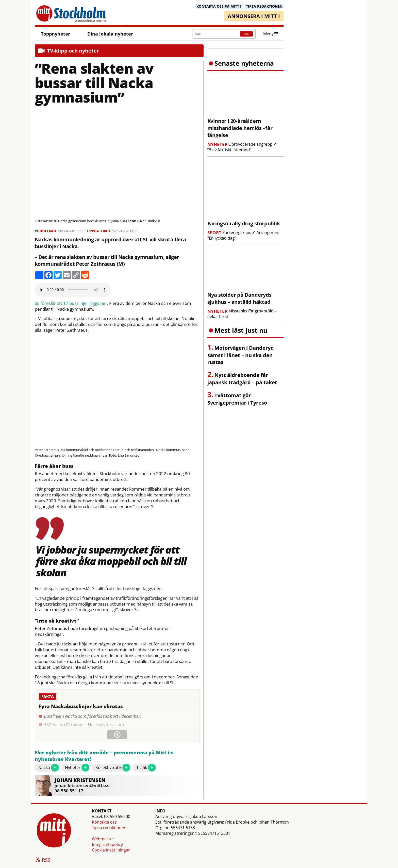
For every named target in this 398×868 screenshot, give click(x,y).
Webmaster (103, 839)
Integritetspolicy (107, 844)
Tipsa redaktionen (109, 828)
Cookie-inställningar (111, 850)
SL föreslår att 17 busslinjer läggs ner (71, 303)
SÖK (246, 34)
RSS (43, 860)
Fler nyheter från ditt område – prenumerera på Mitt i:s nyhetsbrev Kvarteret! (104, 756)
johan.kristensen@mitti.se (82, 785)
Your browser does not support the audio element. (73, 290)
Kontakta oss (104, 822)
